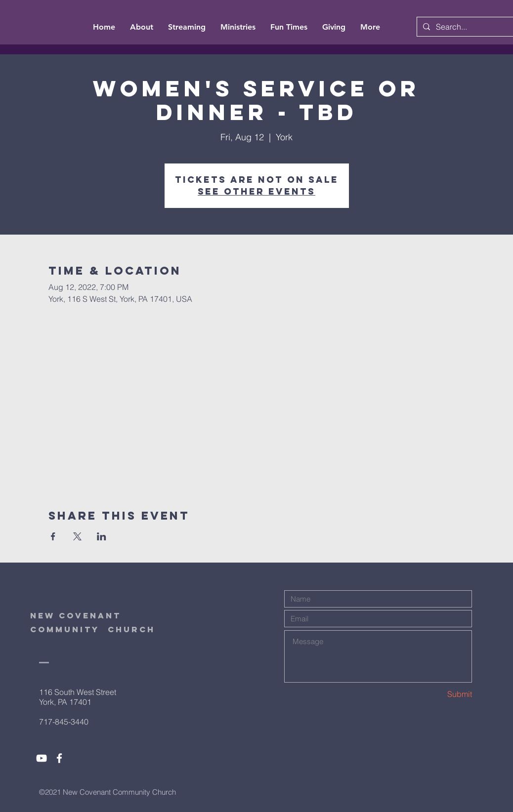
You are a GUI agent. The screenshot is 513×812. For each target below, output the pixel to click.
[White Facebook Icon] (59, 758)
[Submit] (437, 694)
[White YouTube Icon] (42, 758)
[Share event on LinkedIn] (102, 536)
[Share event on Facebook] (53, 536)
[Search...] (471, 27)
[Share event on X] (77, 536)
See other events (256, 191)
